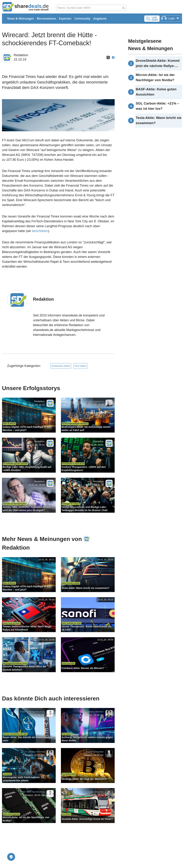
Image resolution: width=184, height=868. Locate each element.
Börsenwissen (46, 18)
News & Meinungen (21, 18)
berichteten (40, 231)
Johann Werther (95, 712)
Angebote (100, 18)
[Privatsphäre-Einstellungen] (11, 857)
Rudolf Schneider (95, 752)
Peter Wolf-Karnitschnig (32, 712)
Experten (65, 18)
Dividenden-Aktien (61, 366)
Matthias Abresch (95, 401)
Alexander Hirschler (93, 792)
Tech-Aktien (80, 366)
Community (82, 18)
